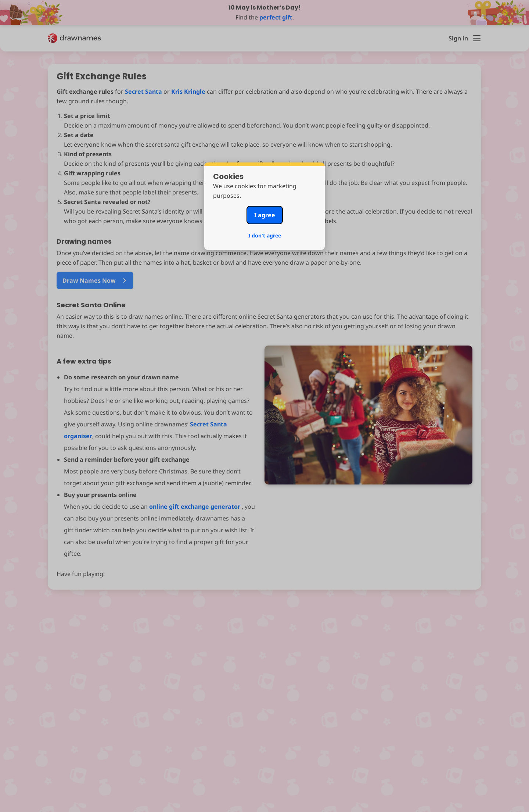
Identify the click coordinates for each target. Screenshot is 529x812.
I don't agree (265, 235)
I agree (265, 215)
